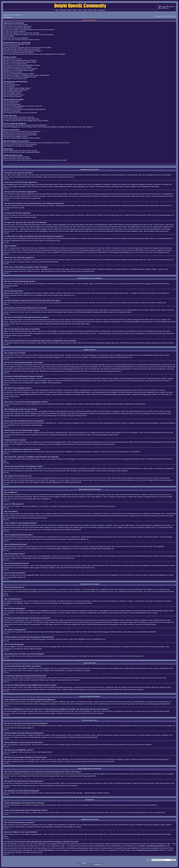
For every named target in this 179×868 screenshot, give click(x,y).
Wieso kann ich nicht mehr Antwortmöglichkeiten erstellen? (22, 65)
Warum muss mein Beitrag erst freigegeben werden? (20, 77)
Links (75, 10)
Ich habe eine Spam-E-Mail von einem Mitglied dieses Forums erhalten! (26, 121)
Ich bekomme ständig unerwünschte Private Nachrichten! (21, 119)
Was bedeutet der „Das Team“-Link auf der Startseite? (20, 113)
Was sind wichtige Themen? (12, 93)
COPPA (115, 225)
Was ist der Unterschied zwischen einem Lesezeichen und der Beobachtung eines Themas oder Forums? (37, 143)
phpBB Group (52, 825)
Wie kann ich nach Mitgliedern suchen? (16, 136)
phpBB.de (71, 827)
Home (80, 10)
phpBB (84, 863)
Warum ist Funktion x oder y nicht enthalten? (17, 159)
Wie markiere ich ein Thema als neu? (15, 79)
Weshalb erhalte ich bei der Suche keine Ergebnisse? (20, 133)
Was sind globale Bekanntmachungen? (16, 90)
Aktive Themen (172, 16)
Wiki (95, 10)
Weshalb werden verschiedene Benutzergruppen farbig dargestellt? (25, 109)
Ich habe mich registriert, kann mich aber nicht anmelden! (21, 33)
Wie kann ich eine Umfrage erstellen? (15, 64)
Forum (90, 10)
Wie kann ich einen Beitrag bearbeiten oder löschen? (20, 60)
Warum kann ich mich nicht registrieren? (16, 38)
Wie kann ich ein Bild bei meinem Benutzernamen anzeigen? (23, 51)
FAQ (161, 8)
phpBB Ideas (103, 834)
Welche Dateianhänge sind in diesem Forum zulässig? (21, 151)
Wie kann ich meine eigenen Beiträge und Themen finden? (22, 138)
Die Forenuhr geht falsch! (11, 46)
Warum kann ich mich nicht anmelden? (16, 25)
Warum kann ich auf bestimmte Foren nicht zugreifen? (20, 69)
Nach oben (6, 179)
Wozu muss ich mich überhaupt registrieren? (17, 26)
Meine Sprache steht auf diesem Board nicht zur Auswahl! (22, 49)
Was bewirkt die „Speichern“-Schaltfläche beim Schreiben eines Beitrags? (27, 75)
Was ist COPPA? (9, 36)
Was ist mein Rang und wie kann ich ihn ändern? (19, 52)
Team (85, 10)
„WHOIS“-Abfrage (156, 844)
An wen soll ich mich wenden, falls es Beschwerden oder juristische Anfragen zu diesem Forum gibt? (35, 160)
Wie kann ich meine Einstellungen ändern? (17, 44)
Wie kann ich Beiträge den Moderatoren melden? (19, 74)
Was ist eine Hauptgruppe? (12, 111)
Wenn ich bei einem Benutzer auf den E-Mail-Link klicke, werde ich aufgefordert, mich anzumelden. (35, 54)
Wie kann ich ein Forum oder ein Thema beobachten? (20, 144)
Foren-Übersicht (8, 18)
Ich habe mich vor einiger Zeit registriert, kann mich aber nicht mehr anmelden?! (29, 35)
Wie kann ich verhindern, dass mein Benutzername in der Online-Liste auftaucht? (29, 30)
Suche (166, 8)
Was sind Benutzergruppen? (12, 104)
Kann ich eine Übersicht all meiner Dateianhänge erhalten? (22, 152)
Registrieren (171, 7)
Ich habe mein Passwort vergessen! (15, 31)
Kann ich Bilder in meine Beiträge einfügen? (17, 88)
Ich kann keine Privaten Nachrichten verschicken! (19, 117)
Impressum (102, 10)
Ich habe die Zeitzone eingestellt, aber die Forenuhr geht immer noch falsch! (27, 48)
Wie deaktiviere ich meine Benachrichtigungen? (18, 146)
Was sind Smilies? (9, 87)
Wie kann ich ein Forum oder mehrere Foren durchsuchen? (22, 131)
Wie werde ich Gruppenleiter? (13, 108)
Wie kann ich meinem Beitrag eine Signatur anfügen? (20, 62)
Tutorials (63, 10)
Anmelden (162, 7)
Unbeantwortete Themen (161, 16)
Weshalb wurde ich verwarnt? (13, 72)
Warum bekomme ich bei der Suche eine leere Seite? (20, 135)
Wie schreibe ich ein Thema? (13, 59)
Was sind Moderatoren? (11, 103)
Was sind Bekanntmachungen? (13, 92)
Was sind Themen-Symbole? (12, 96)
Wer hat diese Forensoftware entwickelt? (16, 157)
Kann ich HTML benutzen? (12, 85)
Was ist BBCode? (9, 83)
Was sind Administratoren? (12, 101)
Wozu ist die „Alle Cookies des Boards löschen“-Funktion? (22, 40)
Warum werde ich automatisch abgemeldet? (17, 28)
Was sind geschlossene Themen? (14, 95)
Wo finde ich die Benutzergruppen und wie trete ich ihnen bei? (23, 106)
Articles (69, 10)
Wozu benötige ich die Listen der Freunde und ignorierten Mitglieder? (25, 125)
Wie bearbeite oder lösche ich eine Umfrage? (18, 67)
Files (57, 10)
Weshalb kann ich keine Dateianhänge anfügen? (19, 70)
